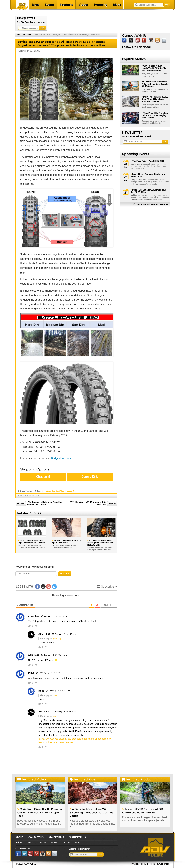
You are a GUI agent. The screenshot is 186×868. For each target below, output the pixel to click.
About (19, 837)
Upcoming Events (136, 154)
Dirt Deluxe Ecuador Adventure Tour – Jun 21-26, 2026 (149, 191)
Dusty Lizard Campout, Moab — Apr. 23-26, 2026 (148, 175)
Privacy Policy (139, 864)
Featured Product (138, 779)
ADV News (27, 34)
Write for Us (78, 837)
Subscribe (65, 574)
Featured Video (32, 779)
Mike (55, 695)
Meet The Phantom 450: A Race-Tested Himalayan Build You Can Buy (155, 99)
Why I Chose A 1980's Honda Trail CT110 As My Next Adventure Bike (154, 68)
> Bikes (19, 842)
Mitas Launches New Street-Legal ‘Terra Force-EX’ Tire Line (31, 542)
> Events (29, 842)
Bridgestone (46, 491)
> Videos (53, 842)
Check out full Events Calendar (151, 205)
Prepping (101, 5)
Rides (117, 5)
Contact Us (36, 837)
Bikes (36, 5)
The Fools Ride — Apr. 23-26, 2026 (147, 161)
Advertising (56, 837)
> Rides (76, 842)
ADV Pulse (155, 847)
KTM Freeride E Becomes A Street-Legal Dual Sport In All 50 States (155, 84)
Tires (75, 491)
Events (50, 5)
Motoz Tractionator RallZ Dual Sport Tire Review (66, 542)
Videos (84, 5)
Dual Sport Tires (58, 491)
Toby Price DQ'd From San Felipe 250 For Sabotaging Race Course (155, 115)
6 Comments (26, 491)
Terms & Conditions (160, 864)
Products (67, 5)
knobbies (68, 491)
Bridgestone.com (61, 458)
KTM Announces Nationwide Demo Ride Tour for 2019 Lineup (45, 504)
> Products (41, 842)
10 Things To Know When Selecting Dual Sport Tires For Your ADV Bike (100, 543)
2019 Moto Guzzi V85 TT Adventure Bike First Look (88, 504)
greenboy (57, 638)
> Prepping (65, 842)
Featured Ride (83, 779)
